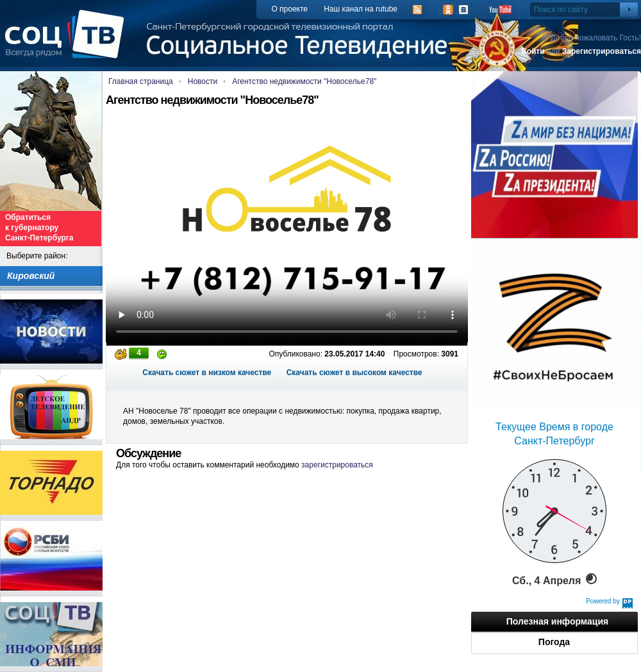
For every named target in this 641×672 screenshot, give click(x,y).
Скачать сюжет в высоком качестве (354, 373)
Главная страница (141, 81)
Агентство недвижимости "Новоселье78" (304, 81)
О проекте (289, 9)
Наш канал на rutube (361, 9)
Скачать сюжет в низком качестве (207, 373)
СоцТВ (68, 43)
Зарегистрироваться (602, 51)
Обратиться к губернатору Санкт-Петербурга (39, 228)
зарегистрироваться (337, 465)
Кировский (31, 276)
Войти (533, 51)
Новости (203, 81)
